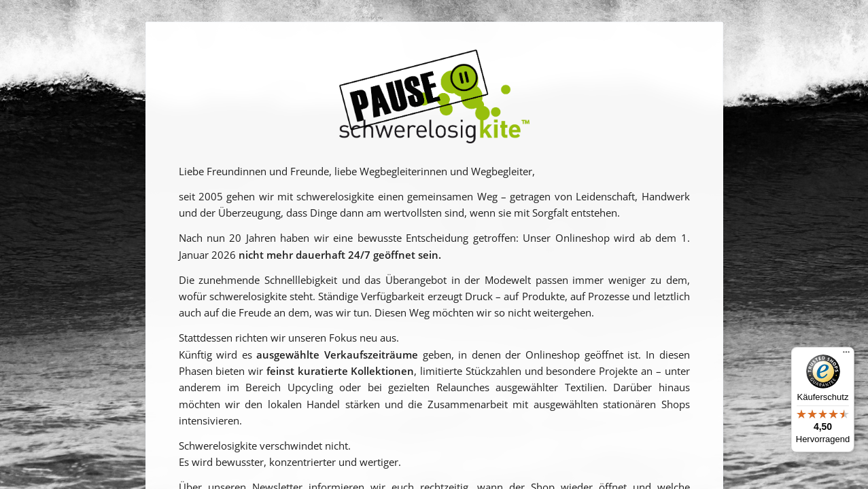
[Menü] (846, 355)
